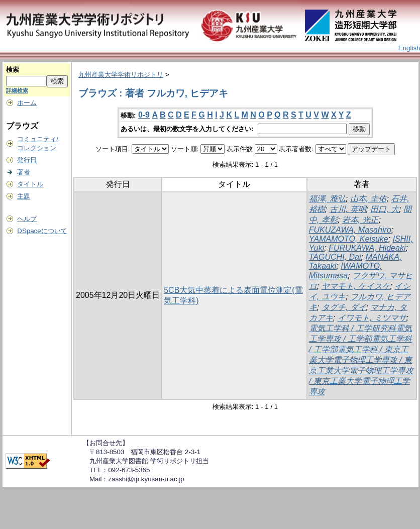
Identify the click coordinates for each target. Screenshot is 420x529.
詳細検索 (17, 90)
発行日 (27, 160)
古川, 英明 (348, 209)
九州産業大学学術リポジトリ (121, 75)
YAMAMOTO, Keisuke (349, 239)
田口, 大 (385, 209)
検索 (13, 70)
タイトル (30, 184)
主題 (24, 196)
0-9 (144, 115)
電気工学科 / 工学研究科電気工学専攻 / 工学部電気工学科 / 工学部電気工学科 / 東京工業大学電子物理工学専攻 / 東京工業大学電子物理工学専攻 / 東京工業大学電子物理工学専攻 (361, 360)
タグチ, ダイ (344, 307)
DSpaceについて (42, 231)
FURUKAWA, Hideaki (367, 248)
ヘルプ (27, 219)
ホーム (27, 103)
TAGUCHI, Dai (335, 257)
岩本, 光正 (360, 220)
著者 (24, 172)
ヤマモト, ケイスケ (356, 286)
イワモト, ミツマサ (372, 318)
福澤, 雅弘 (327, 199)
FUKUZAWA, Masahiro (350, 230)
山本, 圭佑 (369, 199)
